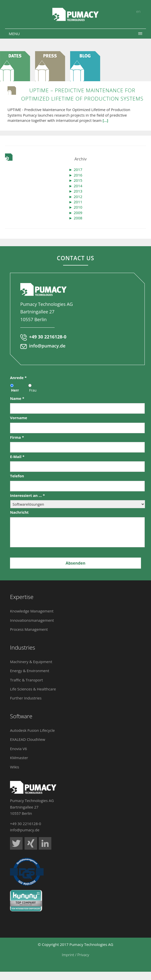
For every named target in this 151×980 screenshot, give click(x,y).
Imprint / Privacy (76, 955)
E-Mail (17, 457)
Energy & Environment (30, 671)
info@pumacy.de (47, 346)
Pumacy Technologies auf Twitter (16, 843)
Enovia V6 (19, 749)
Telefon (17, 476)
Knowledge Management (32, 611)
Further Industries (26, 698)
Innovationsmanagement (32, 620)
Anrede (18, 378)
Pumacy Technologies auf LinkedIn (45, 843)
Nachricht (19, 512)
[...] (105, 120)
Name (17, 398)
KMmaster (19, 758)
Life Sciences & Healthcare (33, 689)
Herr (15, 390)
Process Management (29, 629)
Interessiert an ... (27, 496)
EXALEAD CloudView (28, 739)
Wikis (15, 767)
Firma (17, 437)
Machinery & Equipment (31, 662)
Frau (33, 390)
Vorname (19, 418)
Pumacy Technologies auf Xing (31, 843)
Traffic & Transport (26, 680)
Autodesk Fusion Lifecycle (32, 730)
